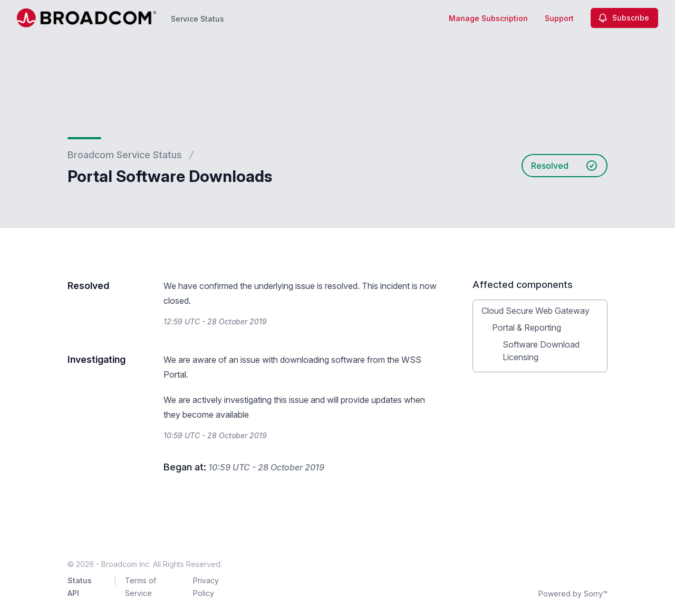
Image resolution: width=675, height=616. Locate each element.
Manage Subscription (488, 18)
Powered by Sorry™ (573, 594)
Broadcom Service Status (125, 155)
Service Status (197, 19)
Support (559, 18)
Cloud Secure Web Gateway (536, 311)
